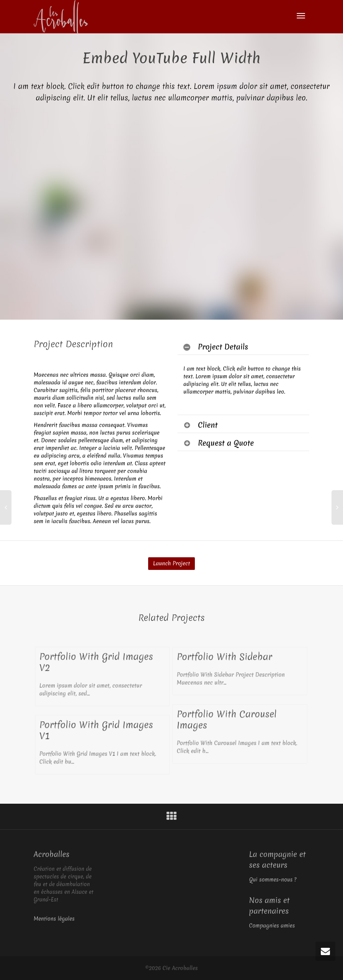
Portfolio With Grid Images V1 (96, 730)
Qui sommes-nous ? (273, 880)
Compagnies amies (272, 926)
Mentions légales (54, 919)
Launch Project (171, 563)
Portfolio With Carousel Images (227, 720)
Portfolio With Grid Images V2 (96, 662)
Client (208, 425)
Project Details (223, 347)
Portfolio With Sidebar (225, 657)
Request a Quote (226, 443)
